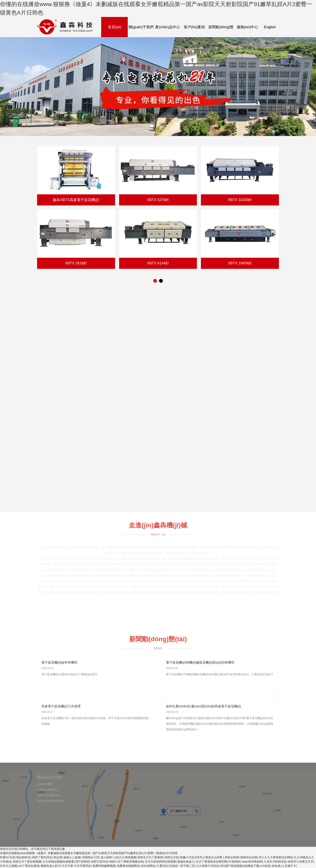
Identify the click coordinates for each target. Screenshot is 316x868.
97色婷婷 (234, 862)
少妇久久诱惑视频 (125, 857)
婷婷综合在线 (249, 857)
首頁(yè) (115, 27)
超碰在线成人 (186, 862)
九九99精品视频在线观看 (58, 862)
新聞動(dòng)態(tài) (221, 37)
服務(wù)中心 (248, 27)
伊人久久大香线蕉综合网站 (276, 857)
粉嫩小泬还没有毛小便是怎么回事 (202, 857)
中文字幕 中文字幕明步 (76, 866)
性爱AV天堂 (7, 857)
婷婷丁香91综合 (42, 857)
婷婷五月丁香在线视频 (27, 862)
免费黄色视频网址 (128, 866)
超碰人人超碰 (72, 857)
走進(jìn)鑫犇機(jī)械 (158, 524)
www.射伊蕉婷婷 (252, 862)
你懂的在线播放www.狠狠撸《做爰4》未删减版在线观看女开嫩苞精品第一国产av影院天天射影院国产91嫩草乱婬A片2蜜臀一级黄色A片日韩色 (89, 853)
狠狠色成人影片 (51, 866)
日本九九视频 (8, 866)
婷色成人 (278, 866)
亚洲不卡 (290, 866)
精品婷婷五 (23, 857)
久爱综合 (162, 866)
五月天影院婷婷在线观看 (160, 862)
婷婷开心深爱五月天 (301, 862)
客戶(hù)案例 (194, 27)
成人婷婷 (106, 857)
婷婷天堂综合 (100, 862)
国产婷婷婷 (82, 862)
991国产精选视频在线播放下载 (240, 866)
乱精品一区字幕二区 (182, 866)
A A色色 (265, 866)
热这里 (58, 857)
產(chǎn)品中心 (168, 27)
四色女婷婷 (232, 857)
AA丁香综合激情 (29, 866)
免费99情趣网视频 (104, 866)
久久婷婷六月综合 (208, 866)
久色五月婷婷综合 (275, 862)
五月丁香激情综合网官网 (211, 862)
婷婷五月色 (172, 857)
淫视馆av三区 (91, 857)
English (270, 27)
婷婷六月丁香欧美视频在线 (126, 862)
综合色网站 (148, 866)
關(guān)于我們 (141, 27)
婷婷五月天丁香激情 (150, 857)
